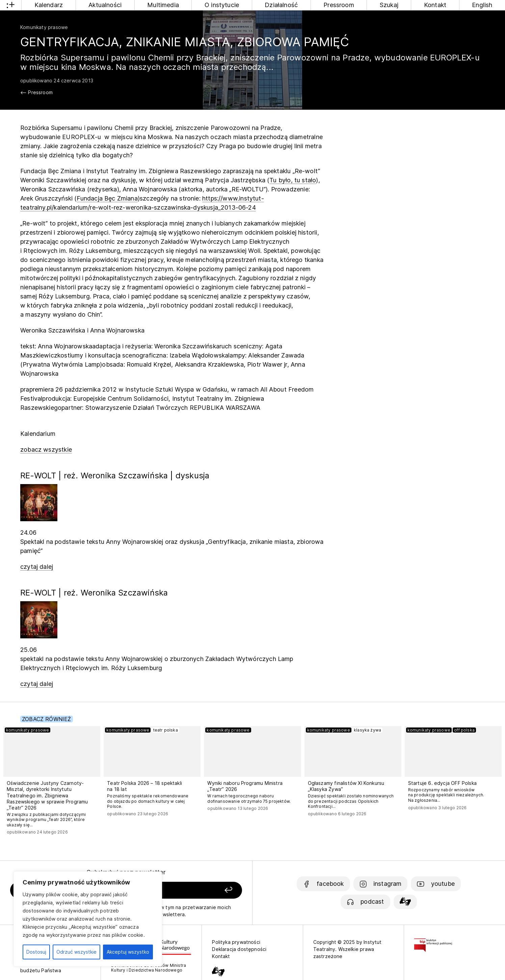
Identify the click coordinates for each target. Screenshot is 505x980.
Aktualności (105, 5)
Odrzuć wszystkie (76, 952)
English (482, 5)
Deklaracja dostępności (239, 949)
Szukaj (389, 5)
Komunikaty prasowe (44, 27)
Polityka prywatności (236, 942)
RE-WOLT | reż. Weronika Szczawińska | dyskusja (115, 475)
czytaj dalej (37, 567)
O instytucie (222, 5)
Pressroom (339, 5)
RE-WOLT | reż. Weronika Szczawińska (94, 593)
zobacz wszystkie (46, 449)
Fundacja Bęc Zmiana (107, 198)
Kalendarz (49, 5)
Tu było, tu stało (293, 180)
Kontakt (435, 5)
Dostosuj (36, 952)
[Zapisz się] (196, 890)
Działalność (281, 5)
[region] (88, 919)
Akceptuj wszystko (128, 952)
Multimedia (163, 5)
